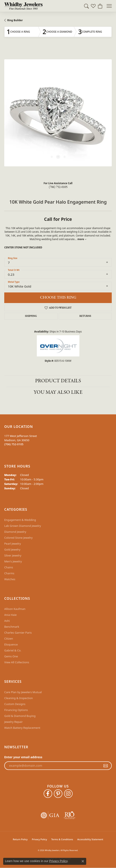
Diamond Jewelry (15, 532)
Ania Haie (10, 615)
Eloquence (11, 644)
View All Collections (17, 662)
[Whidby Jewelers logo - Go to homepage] (23, 6)
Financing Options (16, 710)
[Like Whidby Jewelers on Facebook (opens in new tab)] (48, 794)
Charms (9, 573)
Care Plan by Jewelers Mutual (23, 692)
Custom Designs (15, 704)
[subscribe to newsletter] (106, 766)
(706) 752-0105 (58, 187)
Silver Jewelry (13, 555)
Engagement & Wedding (20, 520)
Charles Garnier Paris (18, 633)
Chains (9, 567)
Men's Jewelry (13, 561)
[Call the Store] (14, 444)
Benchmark (12, 627)
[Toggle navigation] (109, 6)
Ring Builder (15, 20)
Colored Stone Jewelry (18, 538)
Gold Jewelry (12, 549)
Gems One (11, 656)
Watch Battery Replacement (22, 728)
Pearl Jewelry (13, 544)
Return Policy (20, 839)
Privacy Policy (39, 839)
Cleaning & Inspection (19, 698)
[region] (58, 113)
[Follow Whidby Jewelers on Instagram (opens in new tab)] (68, 794)
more (82, 239)
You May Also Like (58, 392)
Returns (85, 316)
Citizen (9, 638)
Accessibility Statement (90, 839)
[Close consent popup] (83, 861)
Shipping (31, 316)
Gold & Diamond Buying (20, 716)
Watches (10, 579)
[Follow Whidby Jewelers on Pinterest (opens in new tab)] (58, 794)
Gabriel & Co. (13, 650)
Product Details (58, 381)
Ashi (7, 621)
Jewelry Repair (13, 722)
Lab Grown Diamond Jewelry (23, 526)
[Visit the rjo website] (69, 815)
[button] (86, 6)
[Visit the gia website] (50, 815)
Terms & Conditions (62, 839)
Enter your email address (23, 757)
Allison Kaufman (15, 609)
